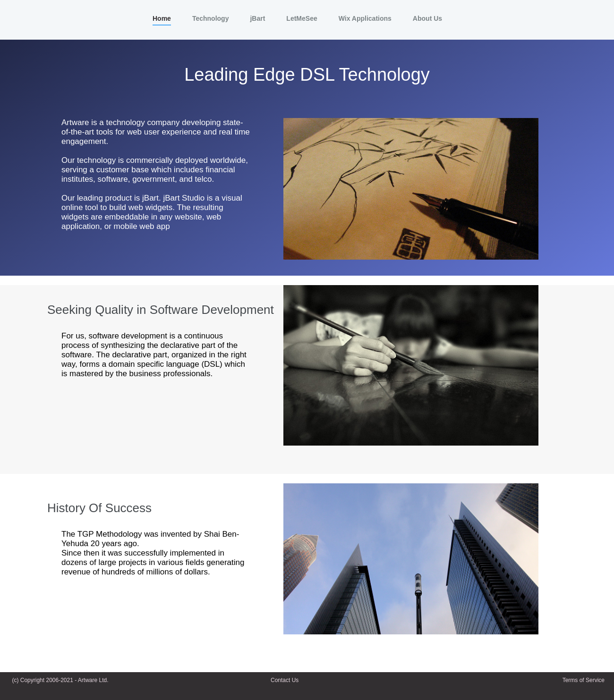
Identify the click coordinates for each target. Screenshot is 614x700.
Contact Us (285, 680)
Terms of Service (584, 680)
